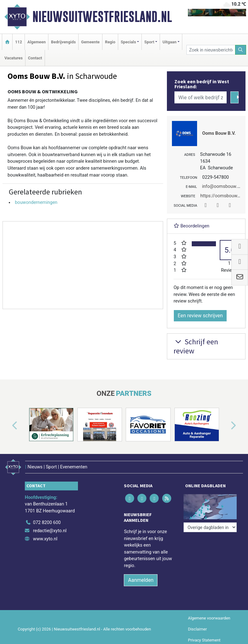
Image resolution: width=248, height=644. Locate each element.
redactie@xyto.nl (50, 531)
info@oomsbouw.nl (221, 186)
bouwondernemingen (36, 202)
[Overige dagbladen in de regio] (210, 527)
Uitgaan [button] (169, 42)
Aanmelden (141, 580)
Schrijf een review (196, 346)
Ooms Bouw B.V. (219, 133)
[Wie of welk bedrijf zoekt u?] (201, 97)
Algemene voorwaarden (209, 618)
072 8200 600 (47, 523)
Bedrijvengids (63, 42)
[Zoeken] (241, 50)
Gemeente (90, 42)
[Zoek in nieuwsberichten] (211, 50)
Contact (35, 58)
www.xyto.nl (45, 539)
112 (19, 42)
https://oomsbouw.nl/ (222, 196)
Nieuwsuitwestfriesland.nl (102, 17)
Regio (110, 42)
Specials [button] (128, 42)
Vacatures (14, 58)
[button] (8, 426)
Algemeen (36, 42)
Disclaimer (197, 629)
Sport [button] (149, 42)
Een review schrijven (200, 316)
